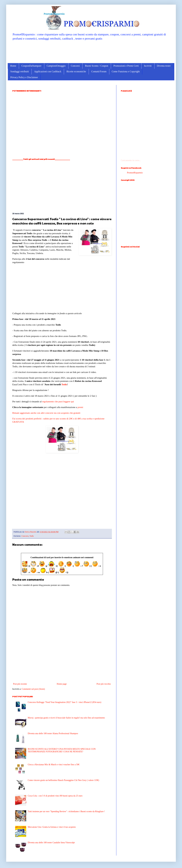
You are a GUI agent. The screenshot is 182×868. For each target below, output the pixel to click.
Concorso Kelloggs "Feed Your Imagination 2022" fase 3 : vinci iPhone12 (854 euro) (64, 702)
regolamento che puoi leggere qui (58, 401)
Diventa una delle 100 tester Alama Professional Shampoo (53, 733)
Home (13, 66)
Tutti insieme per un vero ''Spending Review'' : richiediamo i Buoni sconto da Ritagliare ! (66, 811)
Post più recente (20, 684)
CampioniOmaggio (56, 66)
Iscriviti (148, 66)
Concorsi (75, 66)
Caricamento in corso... (131, 160)
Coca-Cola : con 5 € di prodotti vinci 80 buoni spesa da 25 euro (55, 796)
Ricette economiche (76, 71)
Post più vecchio (104, 684)
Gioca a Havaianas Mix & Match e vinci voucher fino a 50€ (54, 765)
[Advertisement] (91, 52)
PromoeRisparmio (135, 173)
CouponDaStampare (31, 66)
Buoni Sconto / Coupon (97, 66)
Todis (64, 384)
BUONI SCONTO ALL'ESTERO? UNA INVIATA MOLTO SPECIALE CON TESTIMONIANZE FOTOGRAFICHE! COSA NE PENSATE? (62, 750)
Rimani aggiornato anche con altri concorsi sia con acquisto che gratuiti (46, 413)
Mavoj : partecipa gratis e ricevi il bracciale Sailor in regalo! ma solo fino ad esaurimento (66, 718)
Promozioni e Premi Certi (126, 66)
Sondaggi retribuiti (20, 71)
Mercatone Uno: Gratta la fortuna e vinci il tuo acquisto (52, 827)
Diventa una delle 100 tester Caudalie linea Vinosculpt (51, 843)
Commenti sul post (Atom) (33, 689)
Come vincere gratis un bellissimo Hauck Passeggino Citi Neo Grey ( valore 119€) (63, 780)
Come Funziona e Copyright (126, 71)
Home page (62, 684)
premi (80, 407)
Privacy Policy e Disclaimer (24, 77)
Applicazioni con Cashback (48, 71)
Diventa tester (164, 66)
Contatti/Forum (99, 71)
